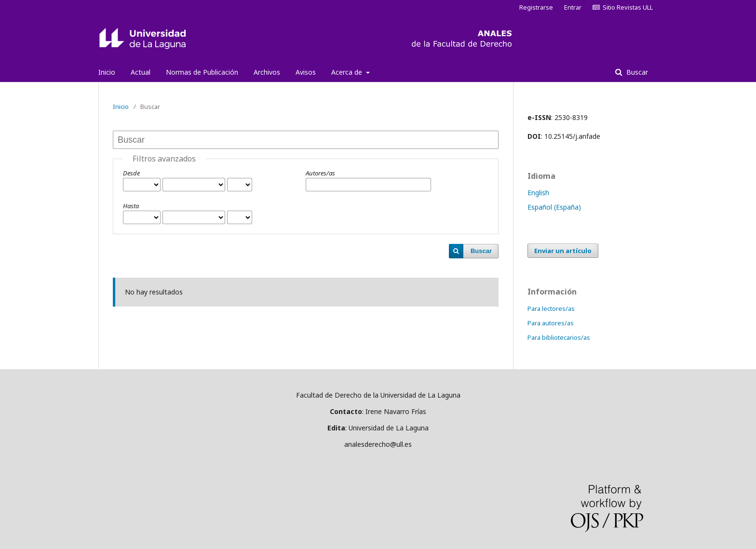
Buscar (636, 72)
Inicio (107, 72)
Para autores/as (551, 323)
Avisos (306, 72)
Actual (141, 72)
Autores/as (320, 173)
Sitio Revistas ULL (623, 7)
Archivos (267, 72)
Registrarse (536, 7)
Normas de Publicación (202, 72)
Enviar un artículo (563, 251)
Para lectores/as (551, 308)
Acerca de (348, 72)
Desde (131, 173)
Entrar (573, 7)
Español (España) (554, 207)
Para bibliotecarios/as (559, 337)
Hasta (131, 206)
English (538, 193)
